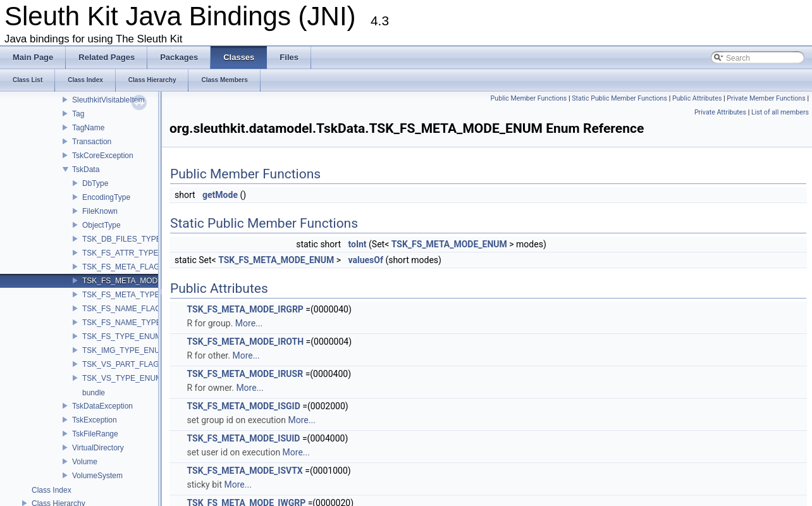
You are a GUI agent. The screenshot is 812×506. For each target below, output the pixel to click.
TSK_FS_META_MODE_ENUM (136, 281)
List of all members (780, 112)
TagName (88, 128)
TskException (95, 420)
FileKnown (100, 211)
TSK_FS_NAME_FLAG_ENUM (135, 309)
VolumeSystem (97, 476)
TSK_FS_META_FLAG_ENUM (134, 267)
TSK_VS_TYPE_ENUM (122, 378)
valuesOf (365, 260)
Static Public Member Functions (619, 98)
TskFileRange (95, 434)
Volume (85, 462)
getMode (220, 195)
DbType (95, 183)
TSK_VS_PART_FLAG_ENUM (134, 364)
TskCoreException (103, 156)
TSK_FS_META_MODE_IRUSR (245, 374)
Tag (78, 114)
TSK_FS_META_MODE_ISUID (243, 438)
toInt (357, 244)
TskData (86, 170)
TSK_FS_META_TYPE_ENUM (134, 295)
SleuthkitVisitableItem (108, 100)
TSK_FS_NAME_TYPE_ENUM (135, 323)
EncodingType (106, 197)
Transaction (92, 142)
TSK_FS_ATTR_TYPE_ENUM (133, 253)
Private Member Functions (766, 98)
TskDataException (102, 406)
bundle (94, 393)
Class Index (52, 490)
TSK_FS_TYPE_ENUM (122, 336)
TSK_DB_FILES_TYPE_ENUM (135, 239)
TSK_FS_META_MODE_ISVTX (244, 471)
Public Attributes (697, 98)
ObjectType (101, 225)
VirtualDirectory (98, 448)
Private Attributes (720, 112)
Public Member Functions (529, 98)
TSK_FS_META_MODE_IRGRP (245, 309)
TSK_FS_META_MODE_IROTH (245, 342)
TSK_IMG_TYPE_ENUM (124, 350)
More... (249, 323)
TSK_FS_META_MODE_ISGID (243, 406)
